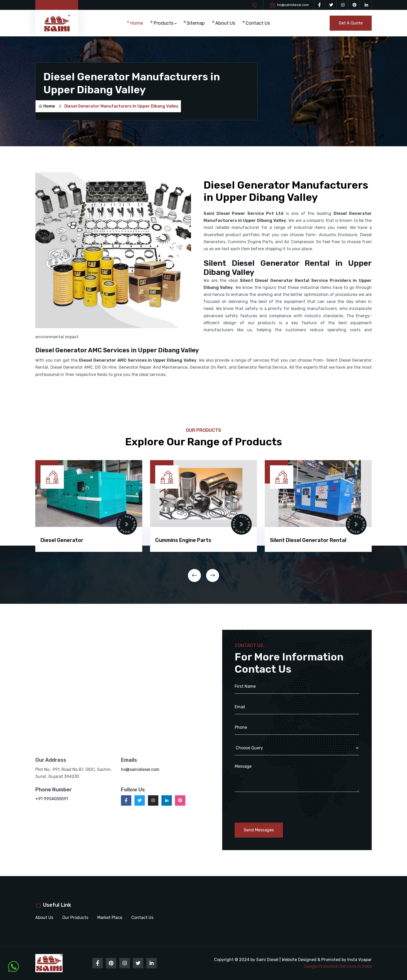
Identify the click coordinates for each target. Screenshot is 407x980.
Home (137, 23)
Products (163, 23)
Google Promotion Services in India (338, 966)
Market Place (110, 918)
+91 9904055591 (52, 799)
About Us (225, 23)
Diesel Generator (62, 540)
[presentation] (194, 575)
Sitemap (196, 23)
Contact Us (258, 23)
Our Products (75, 918)
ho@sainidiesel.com (293, 5)
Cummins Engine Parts (183, 540)
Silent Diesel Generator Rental (308, 540)
